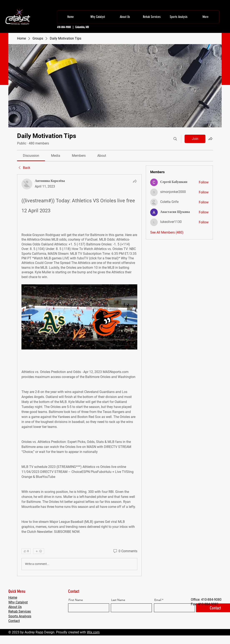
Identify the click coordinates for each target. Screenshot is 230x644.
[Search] (175, 139)
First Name (76, 600)
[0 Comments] (125, 551)
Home (13, 597)
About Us (15, 607)
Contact (14, 621)
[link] (31, 156)
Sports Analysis (20, 616)
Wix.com (93, 632)
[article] (79, 375)
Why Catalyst (18, 602)
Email (158, 600)
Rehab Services (20, 611)
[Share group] (210, 139)
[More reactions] (39, 551)
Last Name (118, 600)
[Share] (135, 181)
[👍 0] (26, 551)
